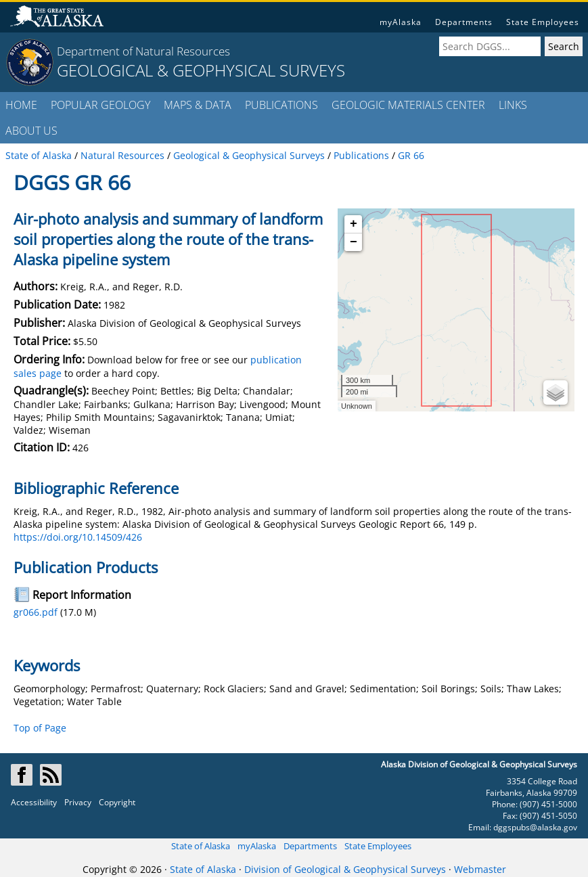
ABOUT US (31, 131)
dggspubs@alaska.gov (535, 827)
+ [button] (354, 224)
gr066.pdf (36, 612)
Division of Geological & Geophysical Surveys (345, 869)
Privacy (78, 802)
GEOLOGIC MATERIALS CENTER (408, 105)
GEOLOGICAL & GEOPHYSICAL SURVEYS (201, 70)
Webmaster (480, 869)
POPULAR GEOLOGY (100, 105)
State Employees (543, 22)
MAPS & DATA (198, 105)
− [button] (354, 242)
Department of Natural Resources (143, 51)
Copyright (117, 802)
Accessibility (34, 802)
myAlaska (401, 22)
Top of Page (40, 728)
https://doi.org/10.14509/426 (78, 537)
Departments (464, 22)
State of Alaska (201, 846)
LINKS (513, 105)
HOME (21, 105)
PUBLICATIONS (281, 105)
